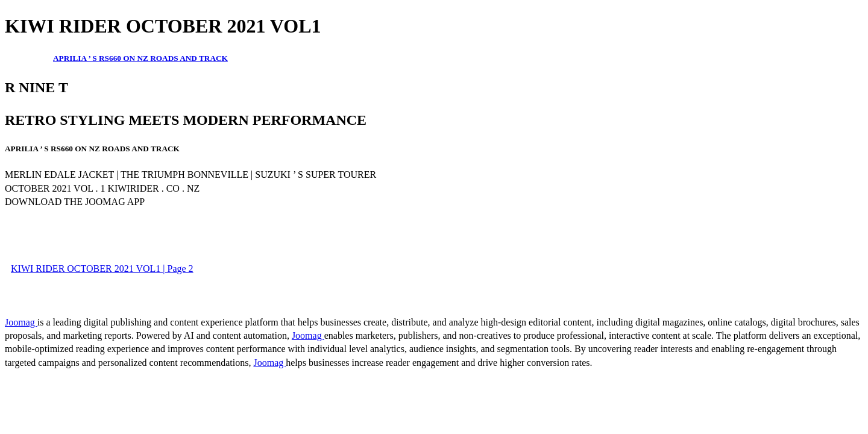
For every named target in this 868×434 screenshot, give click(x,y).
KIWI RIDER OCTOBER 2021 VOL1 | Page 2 (102, 269)
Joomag (21, 322)
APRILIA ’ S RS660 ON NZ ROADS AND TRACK (140, 58)
